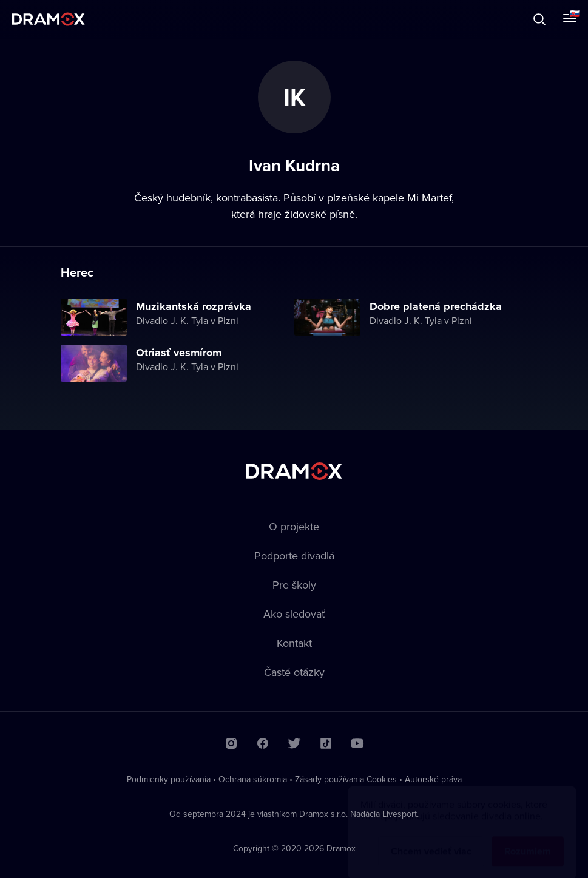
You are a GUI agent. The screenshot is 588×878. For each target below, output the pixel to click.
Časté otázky (294, 672)
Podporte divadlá (294, 556)
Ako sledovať (294, 614)
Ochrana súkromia (253, 779)
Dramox (49, 19)
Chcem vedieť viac (431, 839)
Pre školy (294, 585)
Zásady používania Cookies (346, 779)
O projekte (294, 526)
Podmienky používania (169, 779)
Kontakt (294, 643)
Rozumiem (528, 839)
